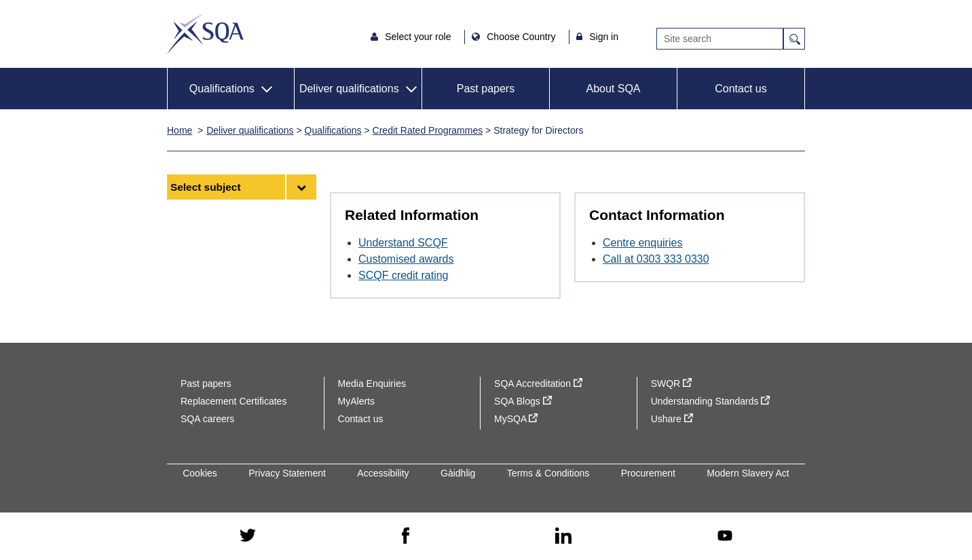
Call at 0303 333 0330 (656, 259)
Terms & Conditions (548, 473)
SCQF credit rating (403, 275)
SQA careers (207, 419)
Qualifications (333, 130)
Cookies (200, 473)
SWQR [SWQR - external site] (671, 384)
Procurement (648, 473)
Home (180, 130)
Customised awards (406, 259)
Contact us (741, 89)
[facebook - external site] (406, 536)
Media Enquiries (372, 384)
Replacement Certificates (233, 401)
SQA (205, 34)
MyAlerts (356, 401)
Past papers (486, 89)
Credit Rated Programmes (428, 130)
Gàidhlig (458, 473)
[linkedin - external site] (563, 537)
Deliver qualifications (250, 130)
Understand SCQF (403, 243)
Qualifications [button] (222, 89)
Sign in (604, 37)
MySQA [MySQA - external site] (516, 419)
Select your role (419, 37)
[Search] (720, 39)
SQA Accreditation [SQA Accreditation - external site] (538, 384)
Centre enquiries (642, 243)
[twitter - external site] (248, 536)
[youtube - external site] (725, 537)
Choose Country (522, 37)
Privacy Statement (287, 473)
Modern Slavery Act (748, 473)
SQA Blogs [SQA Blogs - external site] (523, 401)
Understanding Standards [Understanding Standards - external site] (711, 401)
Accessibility (383, 473)
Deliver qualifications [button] (349, 89)
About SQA (613, 89)
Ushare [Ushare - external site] (672, 419)
